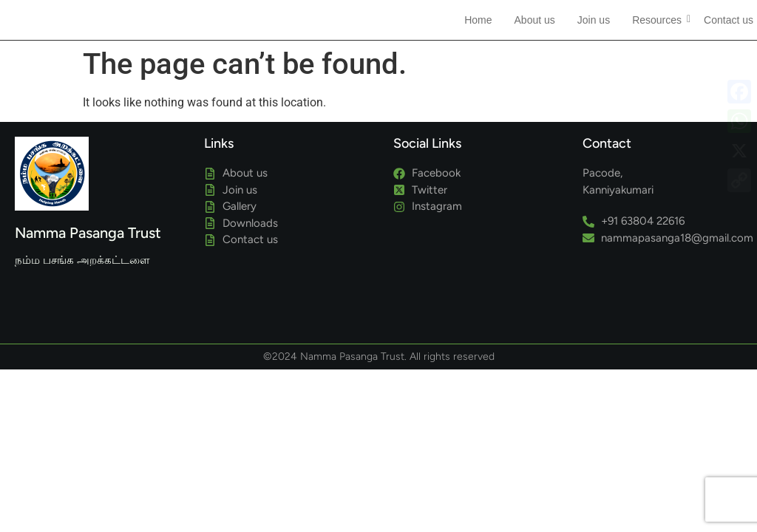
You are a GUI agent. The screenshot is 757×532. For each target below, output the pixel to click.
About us (535, 20)
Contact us (729, 20)
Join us (594, 20)
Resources (659, 20)
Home (478, 20)
